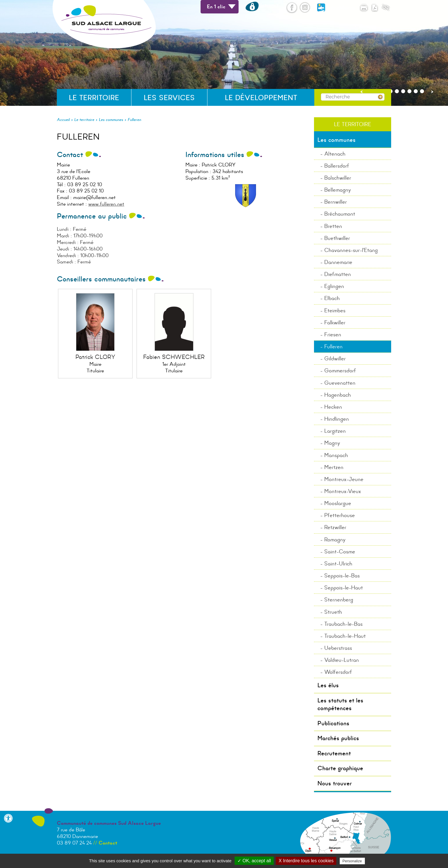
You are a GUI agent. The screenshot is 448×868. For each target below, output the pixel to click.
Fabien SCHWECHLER (174, 357)
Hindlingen (337, 419)
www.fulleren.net (106, 204)
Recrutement (334, 753)
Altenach (335, 154)
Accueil (63, 120)
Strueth (333, 612)
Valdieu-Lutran (342, 660)
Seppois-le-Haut (344, 588)
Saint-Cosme (340, 552)
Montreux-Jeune (344, 479)
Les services (169, 98)
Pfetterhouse (340, 515)
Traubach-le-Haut (345, 636)
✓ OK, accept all (254, 861)
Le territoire (94, 98)
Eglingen (334, 286)
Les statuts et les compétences (340, 704)
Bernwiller (336, 202)
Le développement (261, 98)
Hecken (333, 407)
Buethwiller (337, 238)
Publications (333, 723)
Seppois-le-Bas (342, 576)
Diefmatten (338, 274)
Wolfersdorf (338, 672)
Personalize (352, 861)
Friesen (333, 334)
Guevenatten (340, 383)
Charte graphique (340, 768)
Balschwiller (338, 178)
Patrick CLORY (95, 357)
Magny (332, 443)
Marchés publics (338, 738)
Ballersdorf (337, 166)
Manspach (336, 455)
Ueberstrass (338, 648)
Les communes (111, 120)
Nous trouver (335, 783)
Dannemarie (338, 262)
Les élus (328, 685)
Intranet (262, 5)
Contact (108, 843)
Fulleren (134, 120)
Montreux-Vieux (343, 491)
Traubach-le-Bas (343, 624)
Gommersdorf (340, 371)
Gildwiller (335, 358)
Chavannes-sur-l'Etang (351, 250)
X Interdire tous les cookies (306, 861)
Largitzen (335, 431)
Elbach (332, 298)
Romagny (335, 540)
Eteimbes (335, 310)
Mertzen (334, 467)
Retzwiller (335, 527)
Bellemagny (338, 190)
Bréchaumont (340, 214)
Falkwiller (335, 322)
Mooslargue (338, 503)
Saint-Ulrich (338, 564)
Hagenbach (338, 395)
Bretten (333, 226)
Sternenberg (339, 600)
